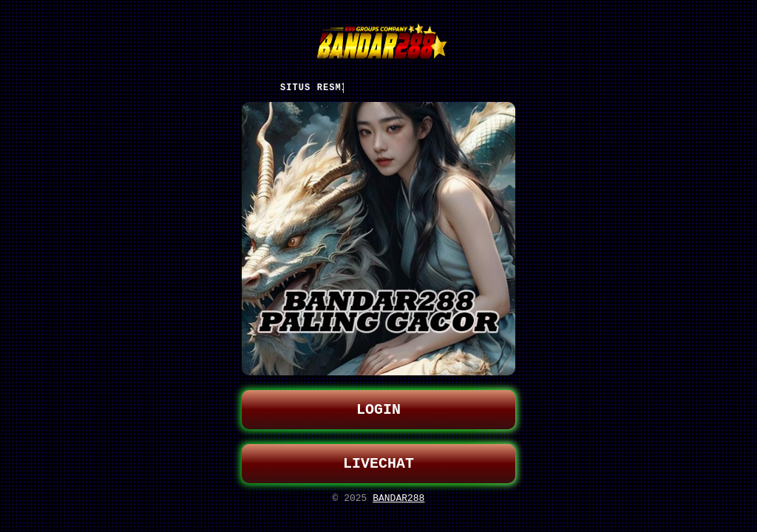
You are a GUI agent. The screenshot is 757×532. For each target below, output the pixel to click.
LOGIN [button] (378, 408)
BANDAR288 (398, 502)
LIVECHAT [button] (378, 465)
